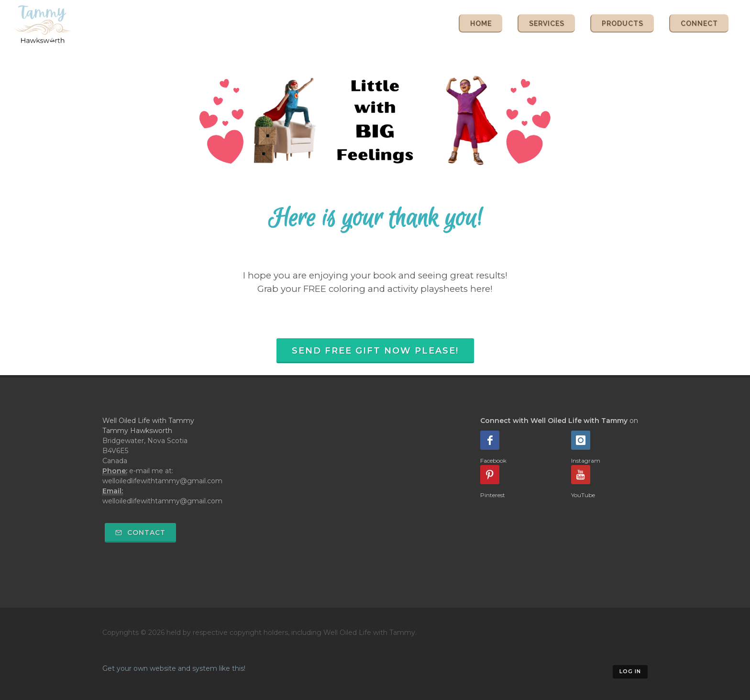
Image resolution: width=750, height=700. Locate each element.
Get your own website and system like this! (174, 668)
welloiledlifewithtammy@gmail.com (162, 501)
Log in (630, 671)
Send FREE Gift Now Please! (375, 351)
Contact (140, 533)
